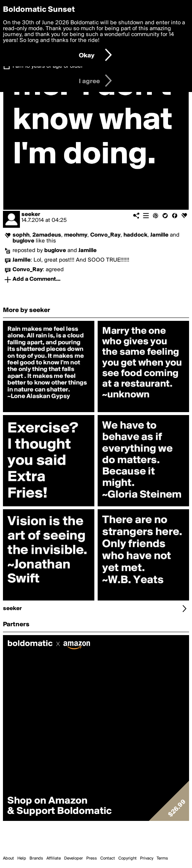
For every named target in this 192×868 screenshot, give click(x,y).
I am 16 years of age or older (48, 66)
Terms (162, 858)
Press (92, 858)
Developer (74, 858)
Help (22, 858)
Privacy (147, 858)
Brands (36, 858)
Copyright (128, 858)
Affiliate (54, 858)
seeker (31, 215)
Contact (108, 858)
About (8, 858)
